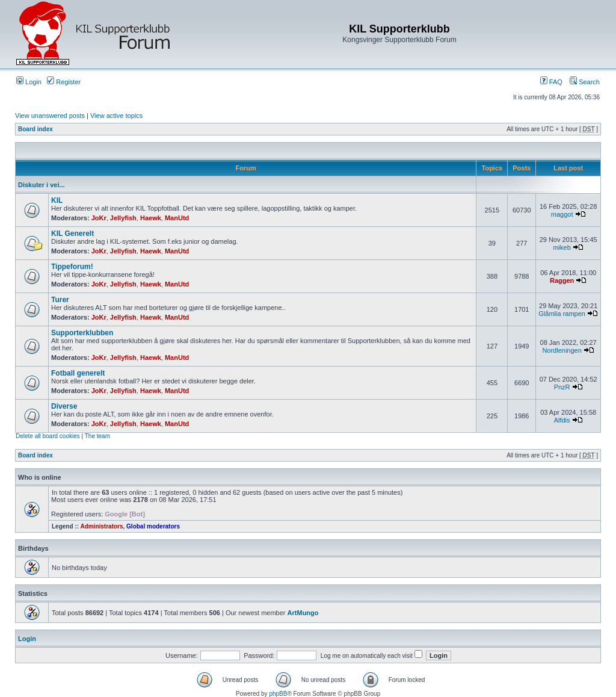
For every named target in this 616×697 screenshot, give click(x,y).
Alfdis (562, 420)
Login (29, 82)
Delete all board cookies (48, 436)
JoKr (99, 218)
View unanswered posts (50, 116)
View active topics (116, 116)
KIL (57, 200)
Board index (35, 129)
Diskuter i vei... (42, 185)
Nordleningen (562, 350)
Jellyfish (123, 218)
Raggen (562, 280)
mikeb (562, 247)
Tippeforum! (72, 267)
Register (64, 82)
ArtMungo (303, 613)
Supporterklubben (82, 333)
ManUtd (177, 218)
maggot (562, 214)
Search (585, 82)
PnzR (562, 387)
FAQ (551, 82)
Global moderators (153, 526)
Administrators (101, 526)
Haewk (151, 218)
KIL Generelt (72, 234)
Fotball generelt (78, 373)
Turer (60, 300)
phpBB (278, 694)
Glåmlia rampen (562, 314)
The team (97, 436)
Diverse (64, 406)
